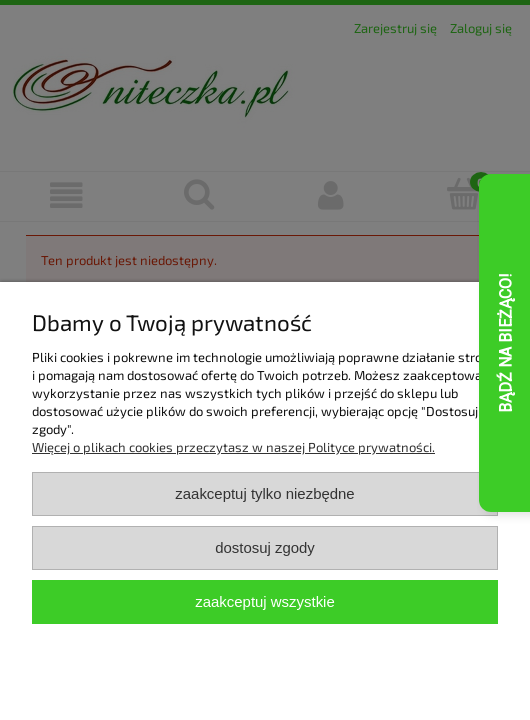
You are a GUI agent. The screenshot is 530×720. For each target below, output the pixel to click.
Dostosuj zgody (265, 547)
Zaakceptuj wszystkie (264, 601)
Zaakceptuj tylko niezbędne (264, 493)
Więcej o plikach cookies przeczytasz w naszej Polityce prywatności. (233, 447)
